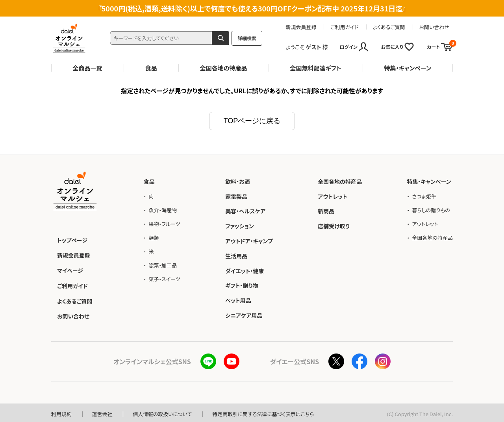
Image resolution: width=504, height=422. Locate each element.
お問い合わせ (434, 27)
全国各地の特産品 (224, 68)
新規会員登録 (301, 27)
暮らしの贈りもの (431, 209)
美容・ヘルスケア (245, 210)
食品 (151, 68)
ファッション (240, 225)
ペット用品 (238, 300)
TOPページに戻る (252, 120)
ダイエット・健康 (245, 270)
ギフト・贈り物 (242, 285)
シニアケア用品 (244, 314)
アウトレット (333, 195)
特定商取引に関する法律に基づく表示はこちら (264, 412)
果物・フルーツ (164, 223)
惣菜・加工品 (163, 264)
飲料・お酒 (238, 180)
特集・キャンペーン (408, 68)
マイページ (70, 269)
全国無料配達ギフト (316, 68)
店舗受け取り (334, 225)
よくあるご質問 (389, 27)
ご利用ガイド (345, 27)
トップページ (72, 239)
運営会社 (102, 412)
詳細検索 (247, 38)
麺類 (154, 237)
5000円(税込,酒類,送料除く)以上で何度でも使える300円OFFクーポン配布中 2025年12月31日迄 (252, 8)
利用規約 (61, 412)
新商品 (326, 210)
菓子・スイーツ (164, 278)
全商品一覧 (88, 68)
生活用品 (236, 255)
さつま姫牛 (424, 195)
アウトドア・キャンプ (249, 240)
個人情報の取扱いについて (163, 412)
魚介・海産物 (163, 209)
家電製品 (236, 195)
